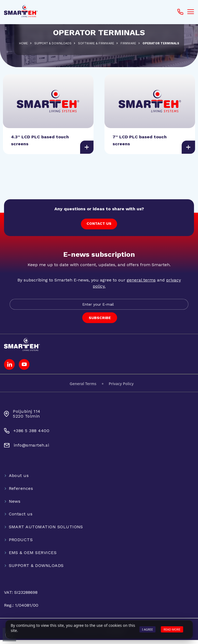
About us (19, 480)
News (15, 505)
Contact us (21, 518)
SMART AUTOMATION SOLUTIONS (46, 531)
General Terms (83, 388)
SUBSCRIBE (100, 322)
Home (23, 43)
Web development (99, 636)
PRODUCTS (21, 544)
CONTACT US (99, 227)
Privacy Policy (121, 388)
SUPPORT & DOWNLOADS (53, 43)
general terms (141, 284)
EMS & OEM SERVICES (33, 557)
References (21, 492)
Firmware (128, 43)
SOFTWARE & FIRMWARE (96, 43)
